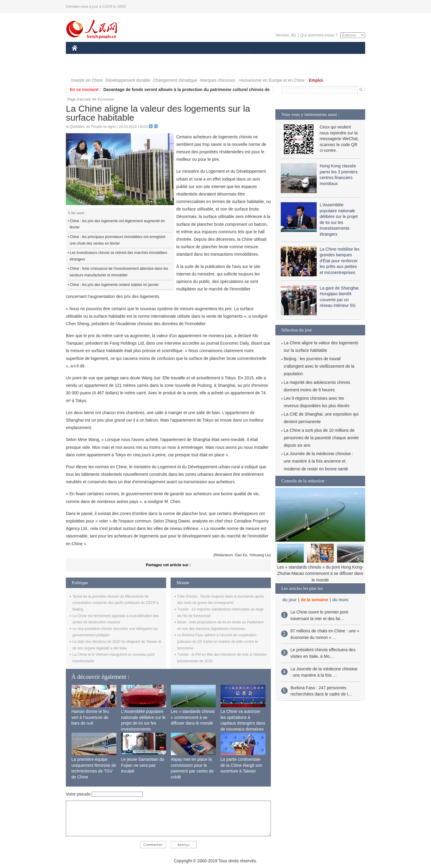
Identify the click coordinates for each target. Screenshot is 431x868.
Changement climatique (175, 80)
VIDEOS (84, 68)
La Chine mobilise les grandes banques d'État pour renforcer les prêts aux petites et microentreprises (340, 261)
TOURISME (316, 56)
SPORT (291, 56)
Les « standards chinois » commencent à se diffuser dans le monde (193, 717)
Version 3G (286, 35)
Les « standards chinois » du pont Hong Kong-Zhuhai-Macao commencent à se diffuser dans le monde (320, 574)
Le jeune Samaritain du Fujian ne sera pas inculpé (143, 765)
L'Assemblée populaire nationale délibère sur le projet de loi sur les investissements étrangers (144, 723)
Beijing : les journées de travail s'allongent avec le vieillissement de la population (319, 366)
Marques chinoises (218, 80)
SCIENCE (187, 56)
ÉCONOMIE (108, 56)
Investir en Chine (87, 80)
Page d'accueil (79, 99)
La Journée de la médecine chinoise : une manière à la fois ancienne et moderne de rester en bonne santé (318, 461)
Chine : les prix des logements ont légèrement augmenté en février (117, 224)
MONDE (135, 56)
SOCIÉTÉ (240, 56)
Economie (106, 99)
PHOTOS (344, 56)
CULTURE (214, 56)
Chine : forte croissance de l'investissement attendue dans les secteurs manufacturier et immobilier (119, 272)
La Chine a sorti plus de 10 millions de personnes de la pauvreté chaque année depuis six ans (321, 438)
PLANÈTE (267, 56)
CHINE (82, 56)
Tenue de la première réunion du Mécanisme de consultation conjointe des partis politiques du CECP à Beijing (116, 603)
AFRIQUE (161, 56)
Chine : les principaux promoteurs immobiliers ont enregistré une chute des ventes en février (117, 240)
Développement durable (128, 80)
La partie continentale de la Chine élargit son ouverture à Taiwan (241, 765)
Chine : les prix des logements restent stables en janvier (114, 285)
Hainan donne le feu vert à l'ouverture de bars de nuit (90, 717)
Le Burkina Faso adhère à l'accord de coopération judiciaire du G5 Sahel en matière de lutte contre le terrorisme (218, 641)
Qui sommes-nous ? (319, 35)
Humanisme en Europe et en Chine (272, 80)
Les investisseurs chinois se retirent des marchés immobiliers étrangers (118, 256)
